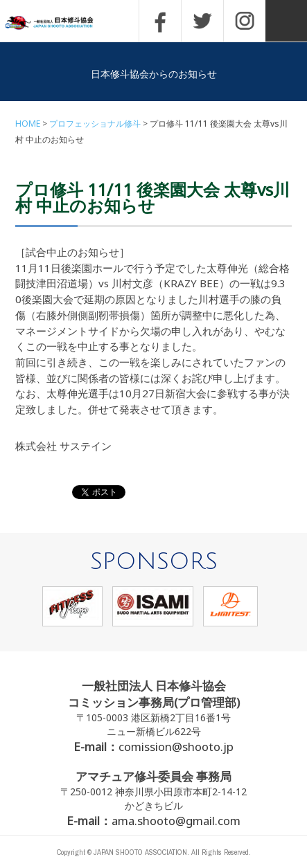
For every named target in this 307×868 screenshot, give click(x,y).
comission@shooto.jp (176, 747)
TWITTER (202, 21)
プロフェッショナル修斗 (95, 124)
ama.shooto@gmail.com (176, 821)
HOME (28, 124)
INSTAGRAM (245, 21)
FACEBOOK (160, 21)
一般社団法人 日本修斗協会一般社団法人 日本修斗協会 (59, 23)
